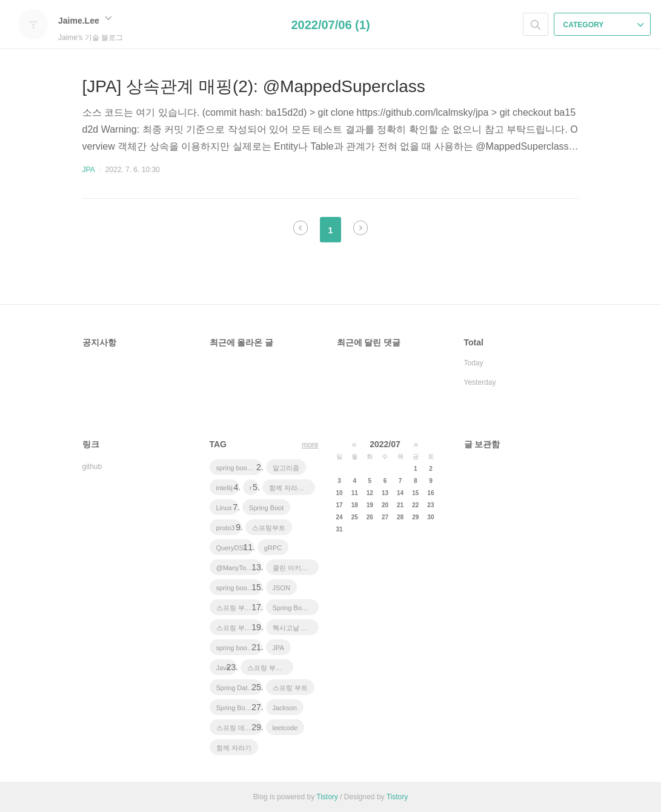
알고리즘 (286, 468)
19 (370, 505)
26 (370, 517)
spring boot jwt (238, 588)
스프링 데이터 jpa (239, 728)
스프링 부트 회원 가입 (270, 668)
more (310, 445)
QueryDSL (232, 548)
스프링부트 (269, 528)
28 (400, 517)
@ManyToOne (237, 568)
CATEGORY (604, 25)
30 (430, 517)
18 (355, 505)
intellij (225, 488)
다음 (360, 228)
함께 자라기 (234, 748)
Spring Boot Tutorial (239, 708)
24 (340, 517)
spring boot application (239, 648)
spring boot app (239, 468)
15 (415, 493)
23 (430, 505)
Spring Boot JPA (296, 608)
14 (400, 493)
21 (400, 505)
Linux (224, 508)
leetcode (285, 728)
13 (385, 493)
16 (430, 493)
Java (223, 668)
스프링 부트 (290, 688)
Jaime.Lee (85, 21)
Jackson (285, 708)
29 (415, 517)
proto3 (226, 528)
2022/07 (385, 444)
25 (355, 517)
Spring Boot (266, 508)
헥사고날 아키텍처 (296, 628)
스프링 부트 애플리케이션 (239, 608)
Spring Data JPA (239, 688)
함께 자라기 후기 (292, 488)
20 (385, 505)
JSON (281, 588)
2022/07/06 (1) (330, 25)
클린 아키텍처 (294, 568)
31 (340, 529)
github (92, 467)
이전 (301, 228)
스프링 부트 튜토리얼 (239, 628)
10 (340, 493)
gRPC (273, 548)
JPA (88, 170)
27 (385, 517)
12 (370, 493)
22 (415, 505)
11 (355, 493)
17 (340, 505)
